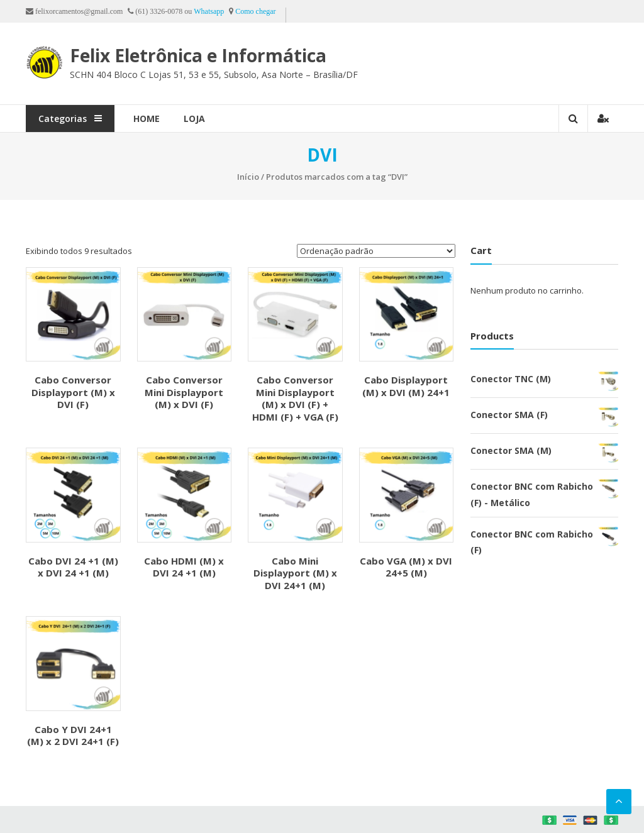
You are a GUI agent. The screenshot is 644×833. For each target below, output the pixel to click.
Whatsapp (209, 11)
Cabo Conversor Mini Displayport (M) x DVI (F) (184, 392)
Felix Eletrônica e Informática (198, 55)
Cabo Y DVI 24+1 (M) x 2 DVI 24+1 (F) (73, 736)
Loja (194, 119)
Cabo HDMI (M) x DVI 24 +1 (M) (184, 567)
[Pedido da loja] (376, 251)
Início (248, 177)
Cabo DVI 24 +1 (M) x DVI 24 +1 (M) (73, 567)
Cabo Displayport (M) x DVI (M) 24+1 (406, 386)
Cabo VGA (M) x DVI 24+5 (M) (406, 567)
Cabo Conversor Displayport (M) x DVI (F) (73, 392)
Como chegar (255, 11)
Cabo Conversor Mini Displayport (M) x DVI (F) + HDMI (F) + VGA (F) (295, 398)
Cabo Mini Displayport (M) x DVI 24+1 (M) (295, 573)
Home (147, 119)
